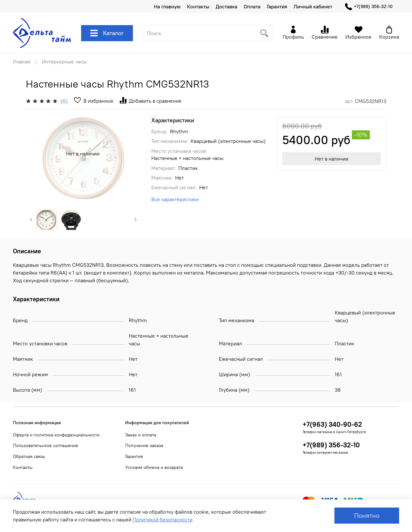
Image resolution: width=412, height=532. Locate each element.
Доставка (226, 6)
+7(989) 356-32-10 (369, 7)
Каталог (107, 33)
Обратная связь (29, 456)
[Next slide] (136, 220)
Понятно (367, 515)
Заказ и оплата (141, 435)
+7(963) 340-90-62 (332, 424)
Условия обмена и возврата (154, 467)
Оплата (252, 6)
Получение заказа (144, 445)
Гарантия (277, 6)
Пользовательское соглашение (46, 445)
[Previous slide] (31, 220)
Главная (22, 61)
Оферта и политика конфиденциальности (56, 435)
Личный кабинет (313, 6)
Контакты (198, 6)
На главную (167, 6)
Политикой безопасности (163, 519)
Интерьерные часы (64, 61)
